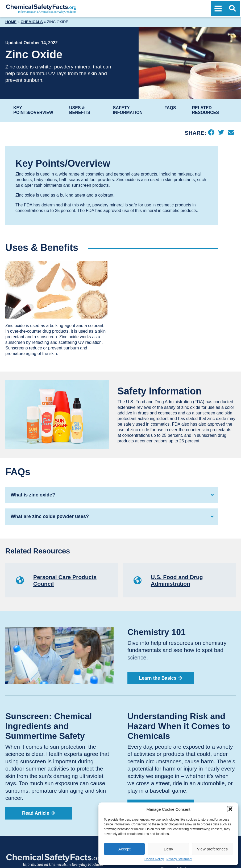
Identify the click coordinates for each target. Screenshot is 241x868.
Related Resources (205, 110)
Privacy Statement (179, 859)
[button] (230, 809)
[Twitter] (221, 133)
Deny (168, 849)
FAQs (170, 108)
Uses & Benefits (80, 110)
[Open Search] (232, 9)
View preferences (213, 849)
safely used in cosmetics (146, 424)
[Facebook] (211, 133)
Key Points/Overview (33, 110)
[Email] (231, 133)
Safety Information (128, 110)
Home (11, 22)
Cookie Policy (154, 859)
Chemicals (32, 22)
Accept (124, 849)
